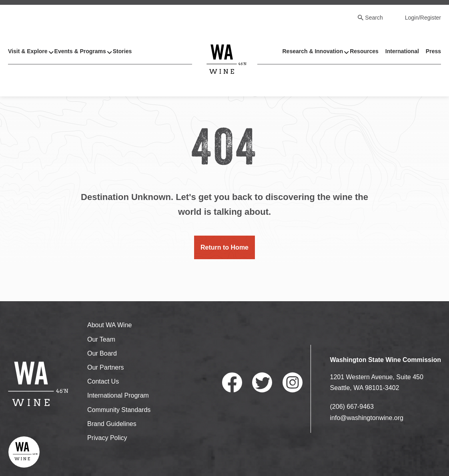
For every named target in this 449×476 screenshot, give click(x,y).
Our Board (102, 353)
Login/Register (423, 18)
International (402, 51)
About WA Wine (109, 325)
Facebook (232, 382)
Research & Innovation (313, 51)
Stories (122, 51)
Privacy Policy (107, 438)
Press (433, 51)
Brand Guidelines (112, 424)
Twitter (262, 382)
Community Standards (119, 410)
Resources (364, 51)
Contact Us (103, 381)
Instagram (293, 382)
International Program (118, 395)
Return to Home (225, 247)
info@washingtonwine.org (367, 418)
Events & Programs (80, 51)
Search (374, 18)
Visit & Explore (28, 51)
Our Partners (106, 367)
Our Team (101, 339)
